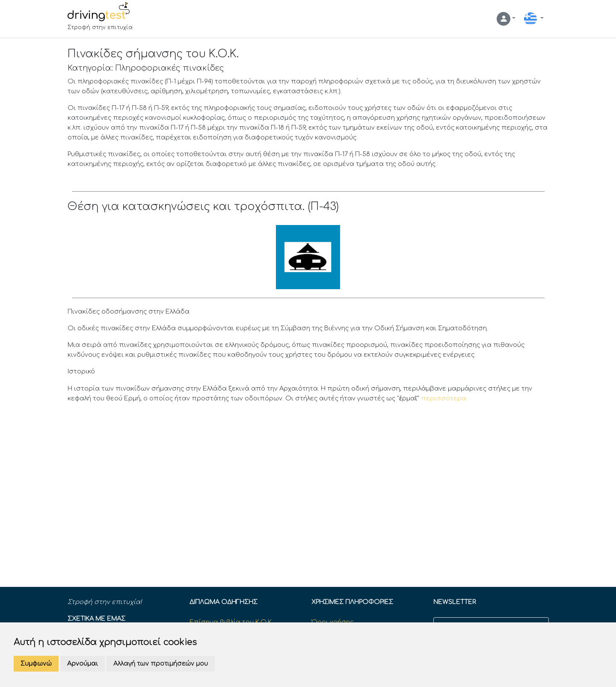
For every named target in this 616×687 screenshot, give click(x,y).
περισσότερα (444, 398)
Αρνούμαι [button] (83, 664)
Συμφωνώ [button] (36, 664)
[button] (506, 19)
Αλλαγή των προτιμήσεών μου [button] (161, 664)
